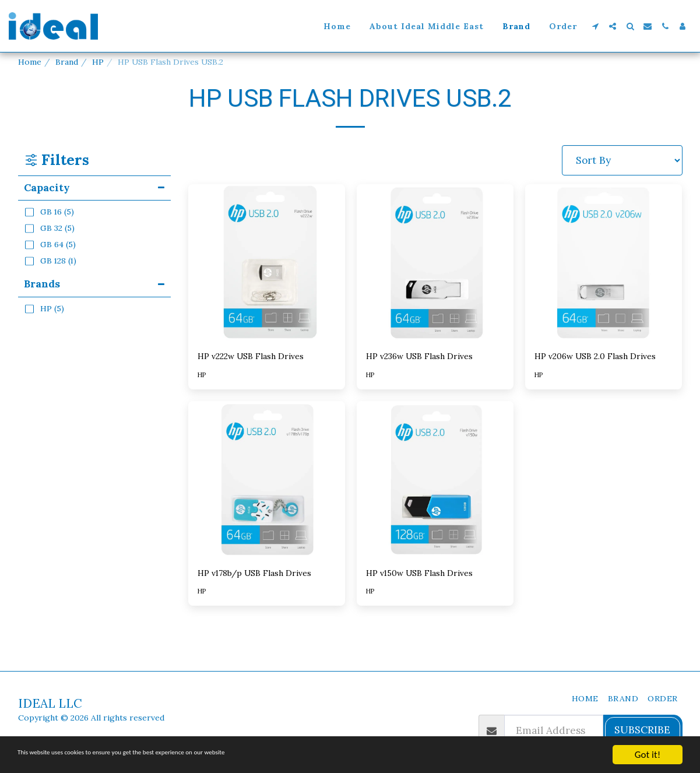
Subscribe (642, 730)
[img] (267, 263)
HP (98, 62)
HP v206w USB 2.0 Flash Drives (593, 365)
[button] (595, 26)
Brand (67, 62)
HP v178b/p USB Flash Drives (251, 600)
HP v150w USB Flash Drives (432, 592)
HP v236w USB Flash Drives (432, 357)
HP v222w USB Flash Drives (263, 357)
